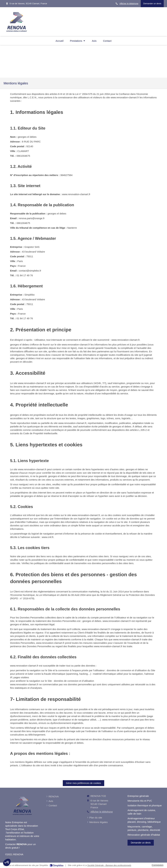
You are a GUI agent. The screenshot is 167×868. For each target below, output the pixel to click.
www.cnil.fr (48, 537)
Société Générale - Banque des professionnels (109, 865)
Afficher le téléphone (129, 4)
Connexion (158, 865)
